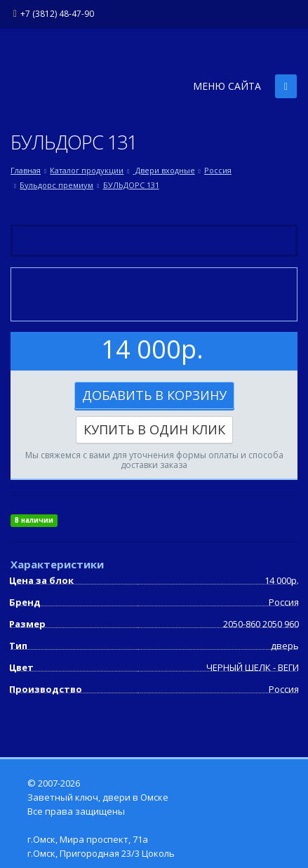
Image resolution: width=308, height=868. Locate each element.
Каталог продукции (87, 170)
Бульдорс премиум (56, 185)
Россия (218, 170)
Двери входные (164, 170)
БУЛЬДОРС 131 (131, 185)
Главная (26, 170)
